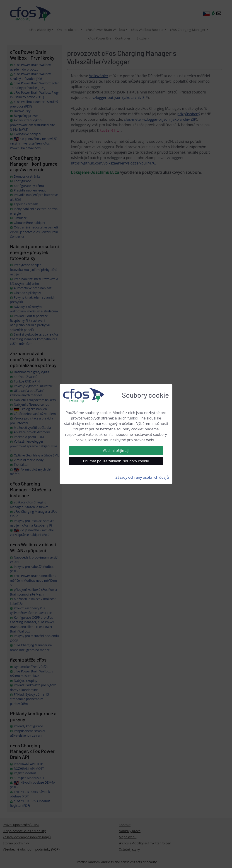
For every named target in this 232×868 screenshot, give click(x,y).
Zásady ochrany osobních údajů (142, 477)
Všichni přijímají (116, 451)
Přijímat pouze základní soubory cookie (116, 461)
